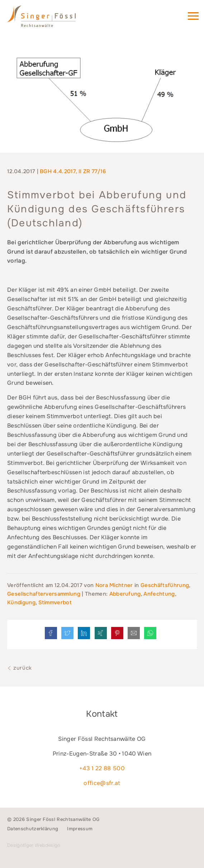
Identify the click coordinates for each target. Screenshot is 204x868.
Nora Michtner (115, 585)
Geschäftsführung (165, 585)
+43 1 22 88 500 (102, 768)
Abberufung (125, 594)
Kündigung (21, 602)
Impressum (80, 829)
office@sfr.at (102, 783)
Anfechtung (159, 594)
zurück (20, 668)
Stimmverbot (55, 602)
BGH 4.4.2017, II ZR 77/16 (73, 171)
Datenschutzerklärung (33, 829)
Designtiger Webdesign (34, 845)
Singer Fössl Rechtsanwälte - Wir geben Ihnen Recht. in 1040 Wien (52, 19)
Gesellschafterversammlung (44, 594)
